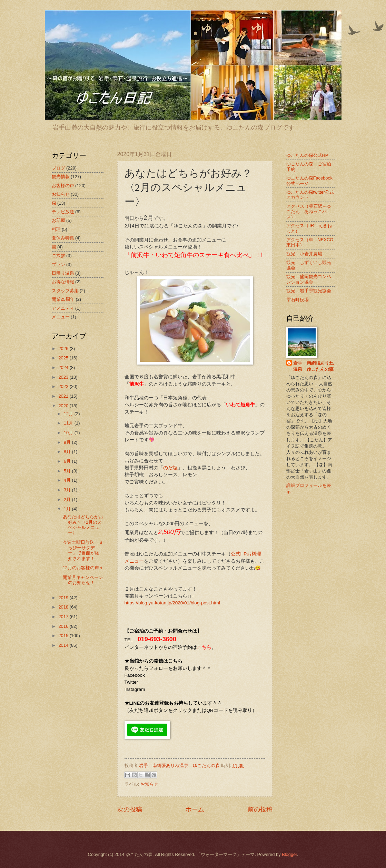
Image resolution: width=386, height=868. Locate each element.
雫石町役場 (298, 300)
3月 (68, 490)
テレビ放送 (63, 212)
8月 (68, 452)
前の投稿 (260, 809)
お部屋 (58, 220)
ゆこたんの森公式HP (307, 155)
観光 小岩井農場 (304, 254)
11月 (69, 423)
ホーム (195, 809)
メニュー (61, 317)
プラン (58, 264)
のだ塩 (170, 468)
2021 (64, 396)
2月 (68, 499)
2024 (64, 367)
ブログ (58, 168)
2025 (64, 358)
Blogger (289, 854)
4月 (68, 480)
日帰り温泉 (63, 273)
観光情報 (61, 177)
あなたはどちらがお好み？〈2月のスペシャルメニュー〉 (83, 525)
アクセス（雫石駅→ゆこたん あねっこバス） (309, 212)
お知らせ (149, 784)
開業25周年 (63, 299)
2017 (64, 617)
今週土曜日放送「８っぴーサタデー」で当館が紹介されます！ (83, 550)
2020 (64, 406)
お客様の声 (63, 186)
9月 (68, 442)
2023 (64, 377)
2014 (64, 645)
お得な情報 (63, 282)
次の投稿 (130, 809)
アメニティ (63, 308)
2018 (64, 607)
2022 (64, 386)
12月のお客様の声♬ (83, 568)
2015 (64, 636)
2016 (64, 626)
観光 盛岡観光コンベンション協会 (309, 279)
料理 (56, 229)
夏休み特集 (63, 238)
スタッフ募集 (65, 291)
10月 (69, 433)
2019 (64, 598)
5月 (68, 471)
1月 (68, 509)
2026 (64, 349)
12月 (69, 414)
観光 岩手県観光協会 (309, 291)
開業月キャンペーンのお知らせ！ (83, 580)
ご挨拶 (58, 256)
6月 (68, 461)
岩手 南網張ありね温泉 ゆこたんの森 (313, 366)
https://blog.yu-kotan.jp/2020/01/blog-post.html (172, 603)
